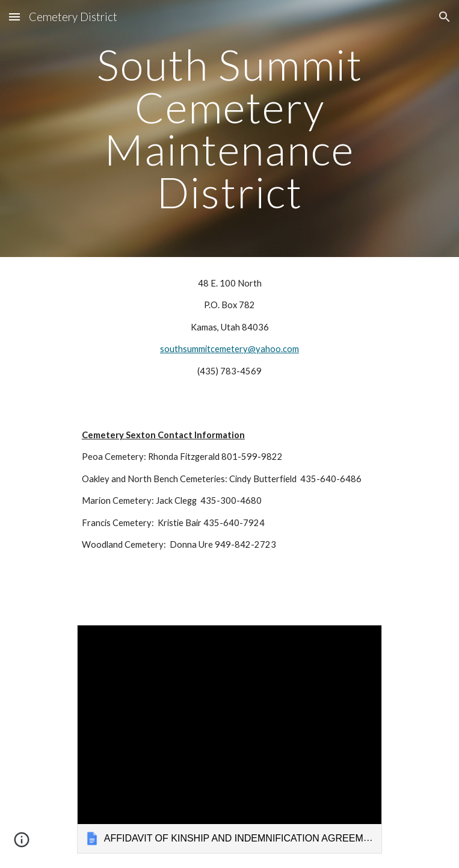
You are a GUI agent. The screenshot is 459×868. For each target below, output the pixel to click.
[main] (229, 129)
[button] (14, 17)
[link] (229, 739)
